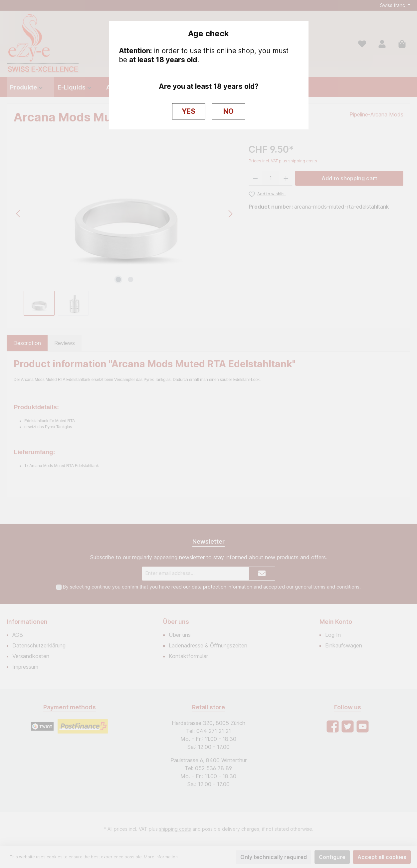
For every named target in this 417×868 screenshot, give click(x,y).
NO (228, 111)
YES (189, 111)
